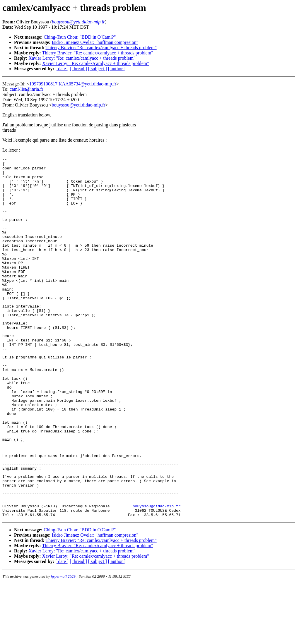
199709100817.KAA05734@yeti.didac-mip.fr (73, 84)
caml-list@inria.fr (27, 89)
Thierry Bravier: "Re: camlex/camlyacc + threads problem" (101, 48)
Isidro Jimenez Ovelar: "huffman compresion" (95, 42)
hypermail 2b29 (63, 637)
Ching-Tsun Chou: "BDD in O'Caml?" (80, 37)
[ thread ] (78, 69)
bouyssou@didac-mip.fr (157, 565)
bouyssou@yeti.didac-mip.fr (79, 105)
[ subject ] (98, 69)
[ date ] (62, 69)
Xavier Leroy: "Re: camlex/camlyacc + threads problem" (82, 58)
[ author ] (117, 69)
